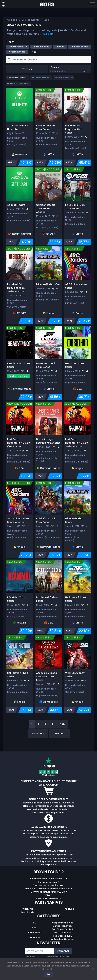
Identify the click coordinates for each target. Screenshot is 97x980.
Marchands (28, 912)
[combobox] (70, 69)
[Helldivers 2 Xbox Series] (78, 597)
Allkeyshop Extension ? (48, 898)
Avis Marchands (62, 932)
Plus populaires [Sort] (68, 71)
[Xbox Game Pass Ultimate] (20, 127)
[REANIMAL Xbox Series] (20, 597)
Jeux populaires (31, 20)
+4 (26, 371)
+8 (57, 288)
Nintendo (35, 937)
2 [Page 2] (38, 724)
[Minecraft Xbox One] (48, 285)
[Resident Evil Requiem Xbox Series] (78, 127)
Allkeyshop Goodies (62, 939)
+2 (57, 216)
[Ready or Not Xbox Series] (20, 363)
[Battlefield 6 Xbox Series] (48, 597)
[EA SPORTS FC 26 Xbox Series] (78, 206)
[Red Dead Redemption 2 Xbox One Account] (20, 440)
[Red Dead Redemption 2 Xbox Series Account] (78, 440)
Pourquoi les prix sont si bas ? (49, 885)
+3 (57, 133)
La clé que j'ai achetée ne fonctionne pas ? (48, 889)
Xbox (35, 928)
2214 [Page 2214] (63, 724)
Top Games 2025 (62, 936)
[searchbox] (49, 60)
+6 (87, 213)
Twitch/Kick (28, 909)
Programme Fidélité (62, 923)
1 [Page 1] (32, 724)
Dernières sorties (79, 47)
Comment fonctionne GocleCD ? (49, 879)
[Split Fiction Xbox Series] (20, 674)
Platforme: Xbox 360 (41, 78)
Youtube (69, 909)
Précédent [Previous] (38, 734)
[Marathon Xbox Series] (78, 363)
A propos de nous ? (49, 882)
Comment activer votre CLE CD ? (49, 892)
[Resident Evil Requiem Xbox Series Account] (20, 285)
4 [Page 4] (52, 724)
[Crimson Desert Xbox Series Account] (48, 206)
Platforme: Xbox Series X (18, 84)
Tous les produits (18, 47)
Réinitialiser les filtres (17, 78)
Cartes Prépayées (62, 926)
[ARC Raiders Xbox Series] (78, 285)
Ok (48, 974)
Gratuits (60, 47)
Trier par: (55, 67)
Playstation (35, 932)
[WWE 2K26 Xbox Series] (78, 674)
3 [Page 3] (45, 724)
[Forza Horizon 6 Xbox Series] (48, 363)
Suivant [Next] (59, 734)
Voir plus (48, 34)
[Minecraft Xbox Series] (78, 519)
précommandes (17, 52)
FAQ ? (49, 895)
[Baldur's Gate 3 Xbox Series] (48, 519)
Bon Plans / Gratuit (62, 929)
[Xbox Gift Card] (20, 206)
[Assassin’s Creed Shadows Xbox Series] (48, 674)
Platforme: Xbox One (64, 78)
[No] (93, 969)
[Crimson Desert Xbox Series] (48, 127)
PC (35, 923)
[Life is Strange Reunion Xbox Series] (48, 440)
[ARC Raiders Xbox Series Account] (20, 519)
